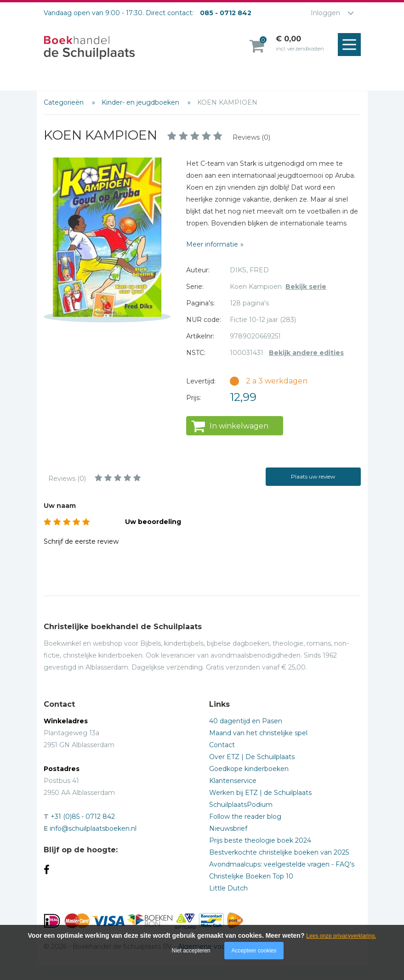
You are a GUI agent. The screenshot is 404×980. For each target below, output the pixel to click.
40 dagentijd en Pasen (246, 721)
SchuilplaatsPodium (241, 805)
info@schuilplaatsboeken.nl (93, 828)
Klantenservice (233, 781)
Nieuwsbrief (228, 828)
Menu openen (352, 45)
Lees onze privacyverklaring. (341, 936)
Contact (222, 745)
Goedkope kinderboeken (249, 769)
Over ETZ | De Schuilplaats (252, 757)
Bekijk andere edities (306, 353)
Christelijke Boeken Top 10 (251, 876)
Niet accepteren (191, 951)
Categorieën (65, 102)
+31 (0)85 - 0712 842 (83, 817)
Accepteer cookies (254, 951)
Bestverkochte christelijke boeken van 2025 (279, 852)
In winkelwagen (239, 426)
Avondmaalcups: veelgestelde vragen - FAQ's (282, 864)
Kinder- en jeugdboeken (141, 102)
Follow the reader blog (245, 817)
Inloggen (325, 13)
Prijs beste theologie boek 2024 (260, 840)
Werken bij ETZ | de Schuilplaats (260, 793)
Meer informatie (212, 244)
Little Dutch (228, 888)
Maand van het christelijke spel (258, 733)
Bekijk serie (306, 287)
